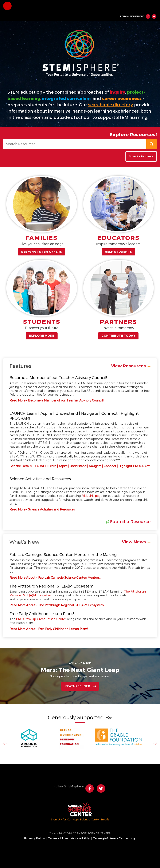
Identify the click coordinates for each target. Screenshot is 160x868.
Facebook (148, 16)
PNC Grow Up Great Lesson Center (41, 619)
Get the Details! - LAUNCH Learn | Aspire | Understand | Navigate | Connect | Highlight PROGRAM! (80, 466)
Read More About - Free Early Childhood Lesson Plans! (49, 629)
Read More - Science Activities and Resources (42, 510)
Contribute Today (118, 336)
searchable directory (111, 105)
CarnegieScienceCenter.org (114, 839)
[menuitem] (35, 839)
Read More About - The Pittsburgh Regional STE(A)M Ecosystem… (58, 605)
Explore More (42, 336)
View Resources (128, 366)
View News (134, 542)
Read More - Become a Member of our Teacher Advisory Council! (56, 401)
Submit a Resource (141, 156)
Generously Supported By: (80, 718)
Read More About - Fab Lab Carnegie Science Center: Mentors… (55, 578)
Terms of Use (58, 839)
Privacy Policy (34, 839)
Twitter (154, 16)
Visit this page (92, 496)
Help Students (118, 252)
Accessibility (80, 839)
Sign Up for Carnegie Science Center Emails (80, 819)
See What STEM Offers (42, 252)
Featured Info (78, 686)
